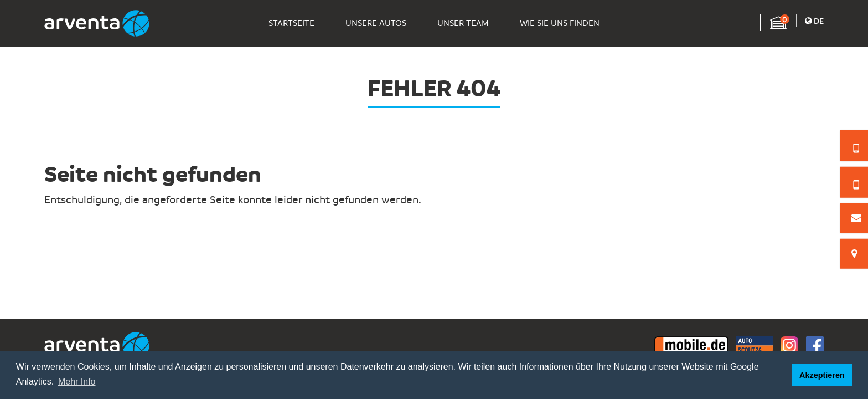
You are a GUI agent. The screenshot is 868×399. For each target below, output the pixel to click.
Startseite (291, 23)
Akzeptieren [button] (822, 375)
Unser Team (463, 23)
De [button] (814, 21)
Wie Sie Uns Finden (560, 23)
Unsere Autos (376, 23)
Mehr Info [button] (77, 382)
